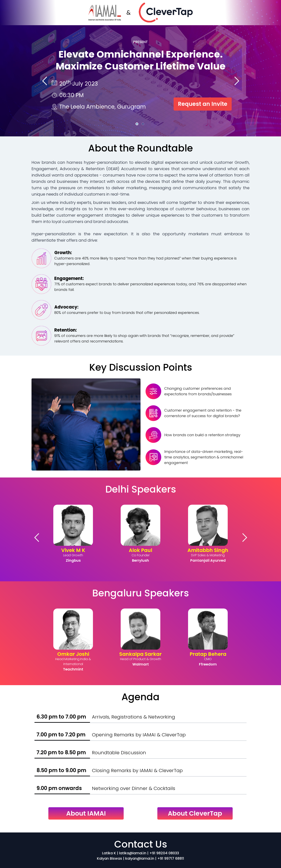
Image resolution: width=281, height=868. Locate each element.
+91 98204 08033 (164, 853)
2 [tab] (143, 124)
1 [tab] (138, 124)
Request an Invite (203, 104)
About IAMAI (86, 813)
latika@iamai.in (133, 853)
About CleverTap (195, 813)
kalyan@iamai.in (140, 858)
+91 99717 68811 (171, 858)
